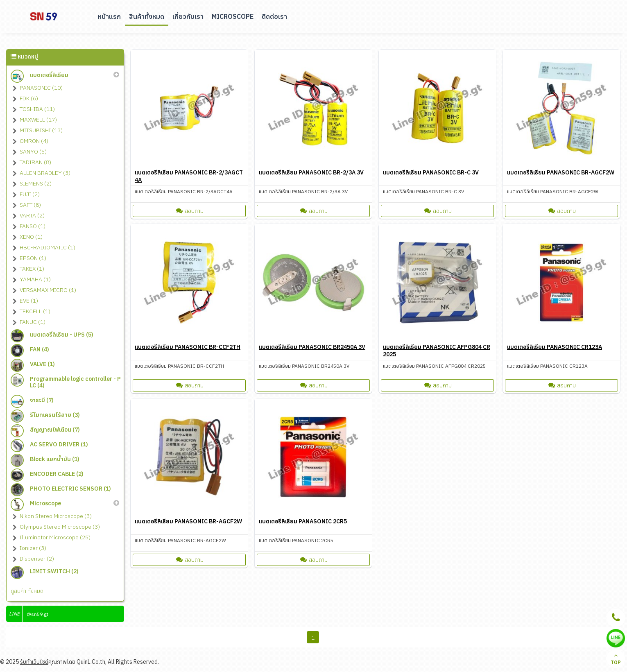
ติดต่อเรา (274, 16)
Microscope (233, 16)
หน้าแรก (109, 16)
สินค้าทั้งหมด (147, 16)
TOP (616, 659)
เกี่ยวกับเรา (188, 16)
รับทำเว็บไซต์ (34, 662)
